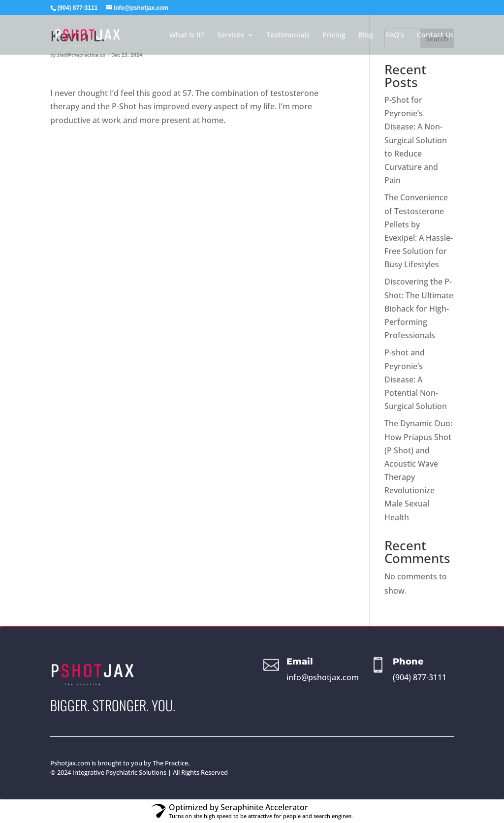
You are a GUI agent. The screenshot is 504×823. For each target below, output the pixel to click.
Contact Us (435, 35)
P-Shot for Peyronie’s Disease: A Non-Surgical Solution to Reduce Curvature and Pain (416, 140)
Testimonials (288, 35)
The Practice (170, 763)
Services (231, 35)
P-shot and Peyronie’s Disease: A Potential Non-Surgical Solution (416, 379)
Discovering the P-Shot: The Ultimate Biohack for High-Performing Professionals (419, 308)
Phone (408, 662)
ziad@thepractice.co (81, 55)
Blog (366, 35)
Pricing (334, 35)
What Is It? (187, 35)
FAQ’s (395, 35)
